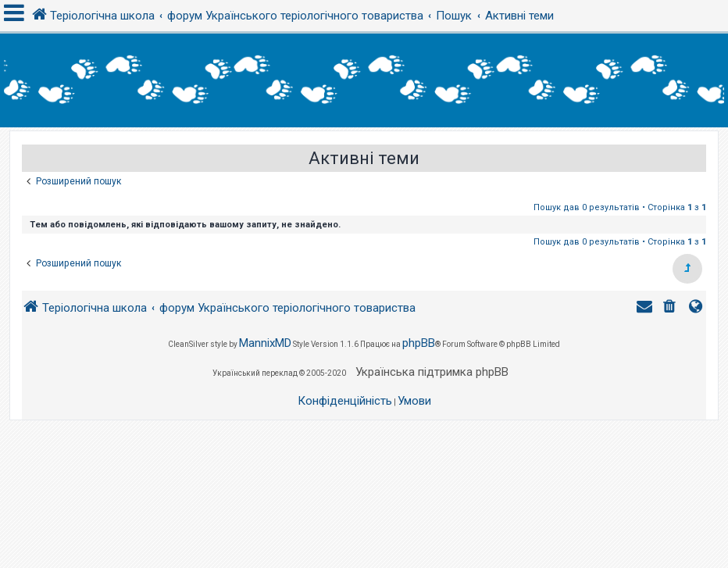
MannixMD (265, 343)
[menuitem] (671, 308)
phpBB (419, 343)
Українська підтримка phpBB (432, 372)
